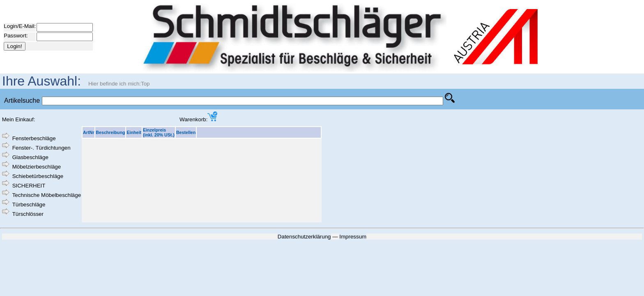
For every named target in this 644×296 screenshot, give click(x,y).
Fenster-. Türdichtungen (41, 148)
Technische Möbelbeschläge (47, 195)
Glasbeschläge (30, 157)
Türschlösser (28, 214)
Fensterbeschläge (34, 138)
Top (145, 84)
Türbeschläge (29, 205)
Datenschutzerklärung (304, 237)
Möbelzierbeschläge (37, 167)
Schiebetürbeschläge (38, 176)
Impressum (353, 237)
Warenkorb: (198, 119)
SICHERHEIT (29, 186)
